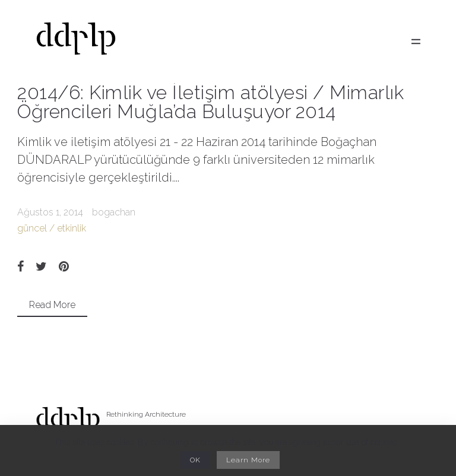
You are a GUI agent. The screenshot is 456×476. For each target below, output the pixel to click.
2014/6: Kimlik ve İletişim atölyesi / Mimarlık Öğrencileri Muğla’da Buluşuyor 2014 (210, 102)
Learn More (248, 460)
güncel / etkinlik (52, 228)
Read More (52, 305)
